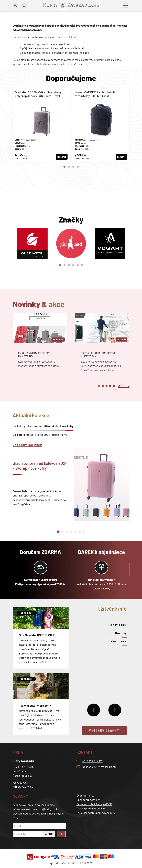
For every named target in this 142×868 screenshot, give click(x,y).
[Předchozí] (115, 710)
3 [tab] (73, 167)
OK (61, 834)
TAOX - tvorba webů (72, 863)
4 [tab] (78, 167)
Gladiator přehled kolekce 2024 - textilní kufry (40, 435)
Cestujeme (119, 641)
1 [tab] (64, 167)
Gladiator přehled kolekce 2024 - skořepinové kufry (43, 426)
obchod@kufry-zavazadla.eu (52, 64)
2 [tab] (69, 167)
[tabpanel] (41, 125)
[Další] (94, 710)
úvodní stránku (45, 48)
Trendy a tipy (117, 625)
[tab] (124, 385)
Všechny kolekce (28, 445)
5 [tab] (78, 265)
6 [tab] (82, 265)
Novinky (121, 633)
